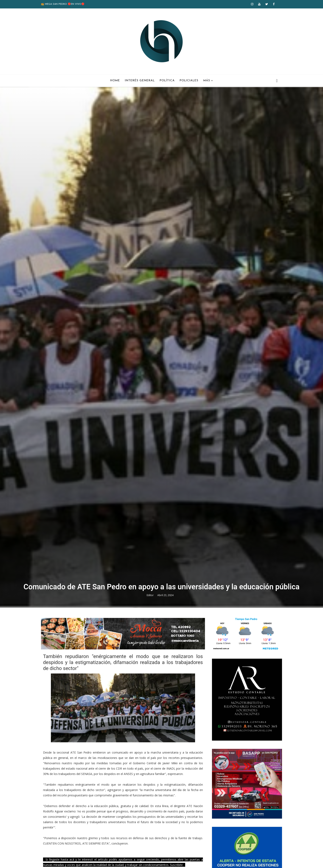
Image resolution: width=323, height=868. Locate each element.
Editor (150, 595)
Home (115, 81)
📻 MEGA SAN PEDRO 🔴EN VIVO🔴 (63, 4)
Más (207, 81)
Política (167, 81)
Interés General (140, 81)
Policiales (189, 81)
